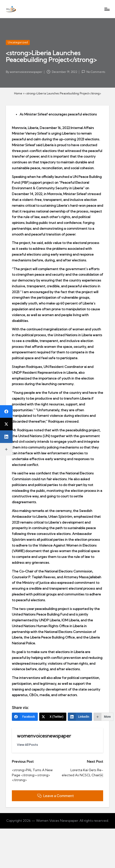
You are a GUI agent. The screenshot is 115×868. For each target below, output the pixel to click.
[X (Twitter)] (53, 717)
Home (18, 93)
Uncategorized (18, 42)
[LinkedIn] (80, 717)
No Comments (93, 72)
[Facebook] (25, 717)
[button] (27, 745)
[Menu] (107, 9)
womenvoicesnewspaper (44, 736)
